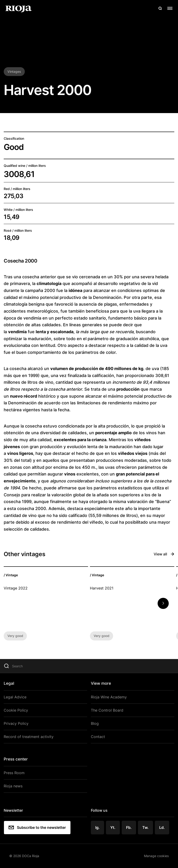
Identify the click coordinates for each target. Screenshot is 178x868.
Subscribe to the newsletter (37, 827)
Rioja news (13, 786)
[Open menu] (170, 8)
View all (164, 554)
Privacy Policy (16, 723)
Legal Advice (15, 697)
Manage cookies (156, 856)
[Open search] (160, 8)
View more (101, 683)
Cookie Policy (16, 710)
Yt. (113, 827)
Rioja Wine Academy (109, 697)
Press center (16, 759)
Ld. (162, 827)
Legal (9, 683)
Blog (95, 723)
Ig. (97, 827)
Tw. (145, 827)
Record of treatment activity (29, 737)
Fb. (129, 827)
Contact (98, 737)
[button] (163, 603)
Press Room (14, 773)
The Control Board (107, 710)
